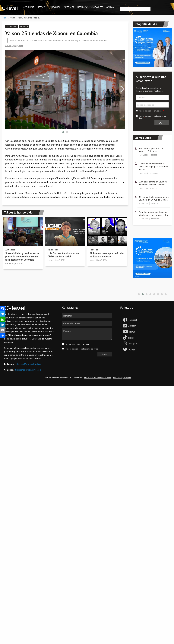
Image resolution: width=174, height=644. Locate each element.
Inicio (4, 18)
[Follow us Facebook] (126, 320)
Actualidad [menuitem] (29, 7)
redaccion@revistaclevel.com (28, 364)
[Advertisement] (82, 427)
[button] (63, 132)
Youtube (133, 332)
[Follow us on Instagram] (125, 344)
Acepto (151, 111)
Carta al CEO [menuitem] (97, 7)
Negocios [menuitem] (42, 7)
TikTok (131, 338)
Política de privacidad (122, 377)
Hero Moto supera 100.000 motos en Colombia (151, 150)
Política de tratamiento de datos (98, 377)
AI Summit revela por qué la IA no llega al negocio (107, 255)
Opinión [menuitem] (110, 7)
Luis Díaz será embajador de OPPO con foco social (63, 255)
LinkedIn (132, 326)
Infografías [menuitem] (83, 7)
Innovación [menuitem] (55, 7)
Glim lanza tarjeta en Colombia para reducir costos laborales (153, 183)
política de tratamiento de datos (152, 117)
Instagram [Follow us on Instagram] (133, 344)
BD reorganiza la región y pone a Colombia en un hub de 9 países (154, 198)
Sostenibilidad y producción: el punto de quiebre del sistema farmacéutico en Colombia (22, 256)
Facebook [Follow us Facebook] (133, 320)
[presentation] (8, 89)
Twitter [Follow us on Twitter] (132, 350)
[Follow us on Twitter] (126, 350)
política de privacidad (154, 111)
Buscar (123, 5)
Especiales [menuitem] (69, 7)
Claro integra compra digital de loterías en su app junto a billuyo (154, 214)
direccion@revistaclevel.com (28, 370)
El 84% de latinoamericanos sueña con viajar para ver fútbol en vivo (153, 166)
